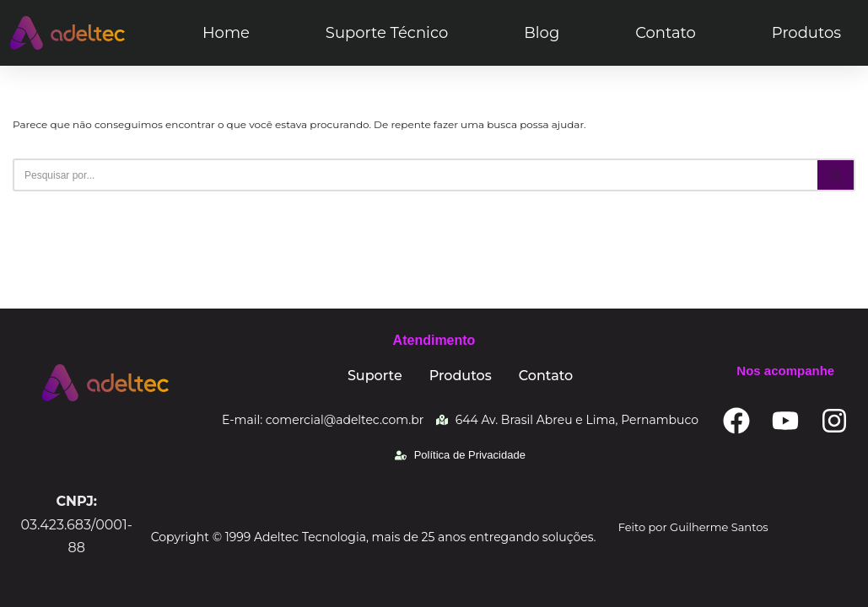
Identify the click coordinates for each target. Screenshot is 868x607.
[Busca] (415, 175)
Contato (666, 33)
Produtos (806, 33)
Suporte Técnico (387, 33)
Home (226, 33)
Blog (542, 33)
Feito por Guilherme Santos (693, 527)
